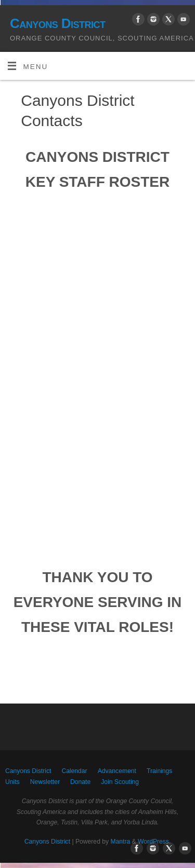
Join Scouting (120, 782)
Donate (80, 782)
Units (12, 782)
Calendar (74, 771)
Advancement (117, 771)
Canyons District (57, 23)
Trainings (159, 771)
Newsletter (45, 782)
